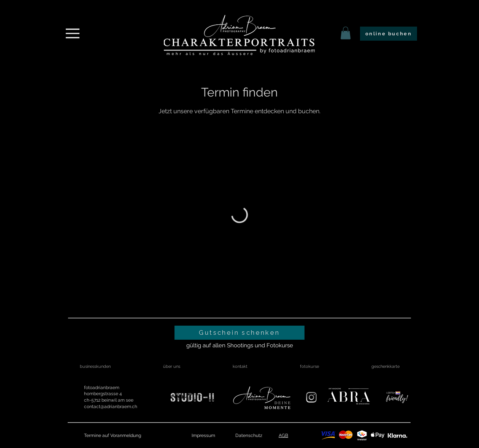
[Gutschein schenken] (239, 333)
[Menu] (73, 33)
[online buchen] (389, 34)
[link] (346, 33)
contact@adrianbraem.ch (111, 407)
